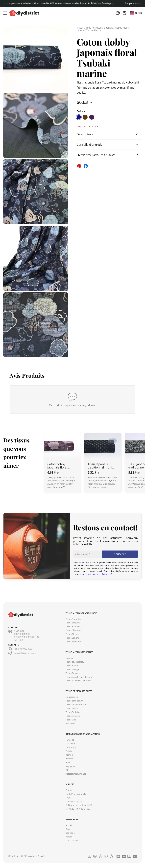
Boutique (70, 833)
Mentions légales (74, 802)
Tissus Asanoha (73, 619)
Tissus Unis (71, 720)
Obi (67, 770)
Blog (68, 829)
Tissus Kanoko (73, 626)
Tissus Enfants (72, 673)
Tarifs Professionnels (76, 794)
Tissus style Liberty (75, 662)
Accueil (69, 825)
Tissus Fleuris (94, 30)
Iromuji (69, 759)
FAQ (68, 798)
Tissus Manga (72, 669)
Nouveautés (72, 697)
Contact (69, 790)
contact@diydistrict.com (22, 653)
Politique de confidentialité (79, 805)
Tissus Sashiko (73, 712)
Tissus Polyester (73, 716)
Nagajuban (71, 766)
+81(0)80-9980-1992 (20, 649)
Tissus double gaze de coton (79, 677)
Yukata (69, 751)
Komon (69, 755)
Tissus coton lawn (74, 701)
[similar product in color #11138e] (79, 117)
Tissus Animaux (73, 642)
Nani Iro (70, 658)
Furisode (70, 740)
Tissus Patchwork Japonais (78, 681)
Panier (69, 837)
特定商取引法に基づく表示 (78, 809)
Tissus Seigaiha (73, 623)
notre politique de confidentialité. (97, 574)
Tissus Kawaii (72, 666)
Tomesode (71, 743)
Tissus (80, 28)
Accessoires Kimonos (76, 774)
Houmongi (71, 747)
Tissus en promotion (76, 705)
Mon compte (72, 841)
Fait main (70, 724)
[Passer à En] (132, 13)
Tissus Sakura (72, 638)
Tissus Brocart (72, 708)
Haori (68, 762)
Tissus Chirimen (73, 630)
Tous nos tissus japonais (99, 28)
